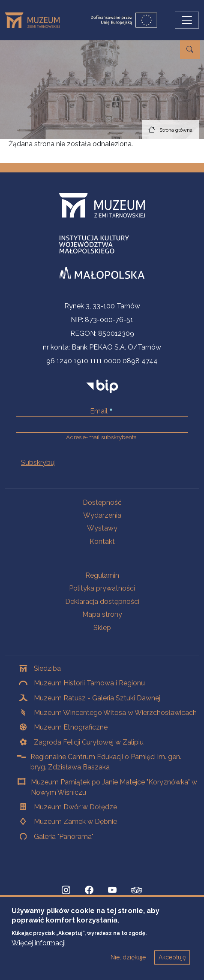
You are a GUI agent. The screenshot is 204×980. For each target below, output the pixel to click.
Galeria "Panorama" (64, 837)
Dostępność (102, 502)
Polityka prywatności (102, 588)
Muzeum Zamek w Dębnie (75, 822)
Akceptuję (172, 965)
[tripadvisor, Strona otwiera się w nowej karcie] (137, 891)
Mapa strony (102, 614)
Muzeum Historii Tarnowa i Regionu (89, 683)
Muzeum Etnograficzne (71, 727)
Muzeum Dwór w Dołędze (75, 807)
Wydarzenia (102, 515)
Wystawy (102, 528)
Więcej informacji (39, 950)
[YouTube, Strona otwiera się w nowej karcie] (112, 890)
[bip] (102, 386)
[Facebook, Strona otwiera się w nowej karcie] (89, 890)
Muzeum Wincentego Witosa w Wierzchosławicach (115, 713)
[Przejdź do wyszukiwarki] (190, 50)
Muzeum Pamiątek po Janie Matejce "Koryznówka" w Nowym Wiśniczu (114, 787)
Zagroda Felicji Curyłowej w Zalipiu (89, 742)
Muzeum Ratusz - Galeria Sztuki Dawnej (97, 698)
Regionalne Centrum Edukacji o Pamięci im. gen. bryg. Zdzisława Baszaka (106, 762)
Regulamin (102, 575)
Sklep (102, 628)
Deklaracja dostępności (102, 602)
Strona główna (176, 130)
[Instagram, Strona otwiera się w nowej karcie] (66, 890)
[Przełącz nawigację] (187, 20)
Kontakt (102, 541)
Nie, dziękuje (128, 965)
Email (99, 411)
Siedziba (47, 668)
